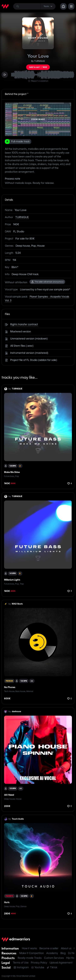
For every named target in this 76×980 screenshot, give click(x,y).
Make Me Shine (12, 472)
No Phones (10, 687)
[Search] (34, 6)
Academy (52, 953)
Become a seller (49, 948)
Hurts (7, 902)
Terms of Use (21, 963)
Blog (63, 953)
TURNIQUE (22, 217)
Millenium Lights (12, 580)
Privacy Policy (39, 963)
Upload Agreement (61, 963)
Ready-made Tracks (30, 958)
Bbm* (15, 267)
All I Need (9, 795)
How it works (29, 948)
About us (66, 948)
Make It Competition (32, 953)
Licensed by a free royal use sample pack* (45, 289)
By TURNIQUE (38, 61)
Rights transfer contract (24, 324)
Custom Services (54, 958)
